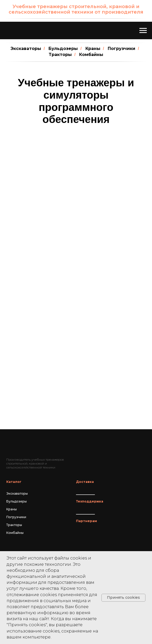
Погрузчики (121, 49)
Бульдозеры (63, 49)
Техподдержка (90, 501)
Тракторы (60, 55)
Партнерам (86, 521)
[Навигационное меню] (143, 31)
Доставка (85, 482)
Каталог (14, 482)
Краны (93, 49)
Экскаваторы (26, 49)
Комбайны (91, 55)
